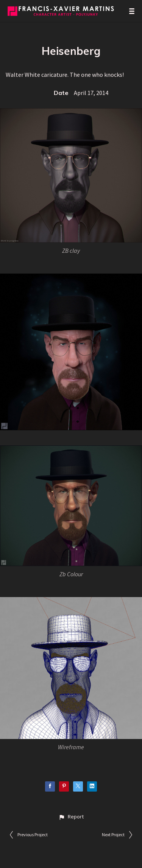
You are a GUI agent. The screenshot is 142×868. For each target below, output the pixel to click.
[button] (71, 817)
